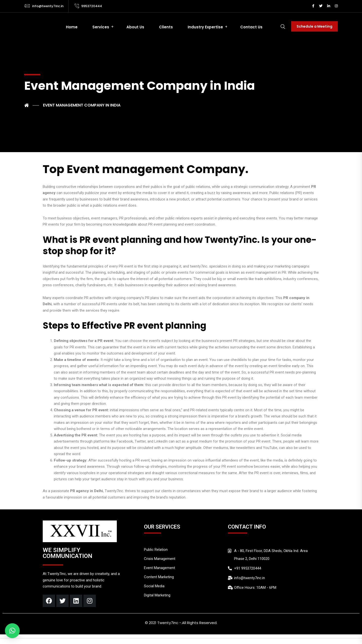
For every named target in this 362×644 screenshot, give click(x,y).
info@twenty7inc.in (48, 6)
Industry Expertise (205, 27)
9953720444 (92, 6)
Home (72, 27)
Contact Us (251, 27)
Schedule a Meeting (314, 26)
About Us (135, 27)
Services (101, 27)
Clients (166, 27)
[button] (12, 631)
